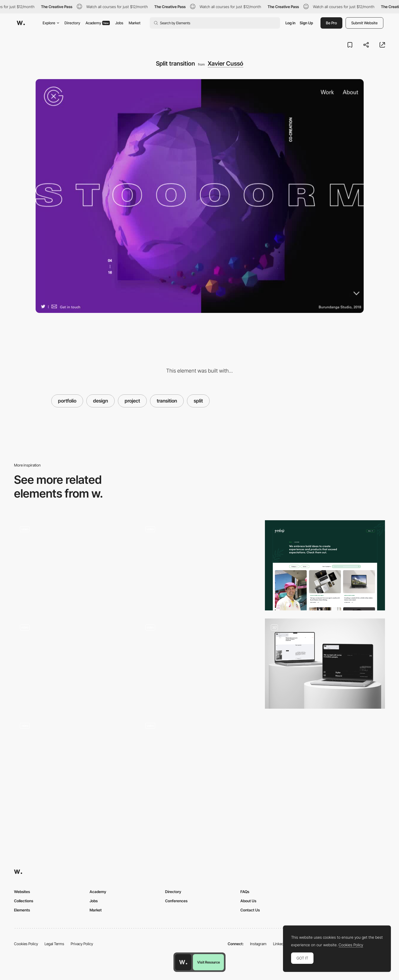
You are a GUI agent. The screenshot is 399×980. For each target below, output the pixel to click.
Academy (98, 23)
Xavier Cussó (226, 63)
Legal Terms (54, 944)
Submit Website (364, 23)
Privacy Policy (82, 944)
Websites (22, 892)
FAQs (245, 892)
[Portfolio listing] (325, 664)
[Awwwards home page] (183, 962)
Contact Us (250, 910)
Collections (24, 901)
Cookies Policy (26, 944)
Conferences (176, 901)
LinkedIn (280, 944)
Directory (72, 23)
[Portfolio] (325, 565)
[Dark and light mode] (74, 762)
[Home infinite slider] (74, 664)
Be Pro (331, 23)
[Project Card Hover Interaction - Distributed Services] (199, 762)
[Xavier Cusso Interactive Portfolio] (74, 563)
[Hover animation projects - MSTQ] (199, 563)
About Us (248, 901)
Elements (22, 910)
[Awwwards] (21, 23)
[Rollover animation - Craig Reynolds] (199, 661)
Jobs (119, 23)
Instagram (258, 944)
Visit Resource (209, 962)
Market (135, 23)
